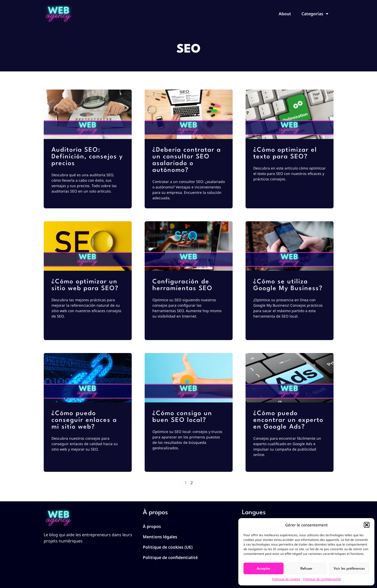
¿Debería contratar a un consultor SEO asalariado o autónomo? (187, 160)
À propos (152, 526)
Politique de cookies (286, 579)
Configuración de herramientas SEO (182, 285)
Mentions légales (160, 537)
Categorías (315, 14)
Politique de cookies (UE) (168, 547)
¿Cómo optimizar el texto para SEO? (285, 153)
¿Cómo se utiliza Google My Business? (288, 285)
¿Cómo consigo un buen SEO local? (182, 417)
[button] (367, 525)
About (285, 14)
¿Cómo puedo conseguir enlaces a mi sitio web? (84, 420)
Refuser (306, 569)
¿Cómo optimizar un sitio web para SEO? (85, 285)
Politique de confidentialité (322, 579)
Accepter (264, 569)
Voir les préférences (349, 569)
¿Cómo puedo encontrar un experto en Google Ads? (288, 420)
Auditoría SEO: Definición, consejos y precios (87, 157)
